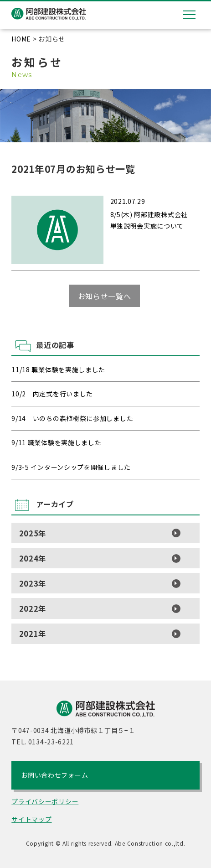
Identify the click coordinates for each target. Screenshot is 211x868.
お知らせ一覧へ (105, 296)
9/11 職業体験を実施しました (56, 442)
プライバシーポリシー (45, 801)
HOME (21, 39)
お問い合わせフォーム (54, 775)
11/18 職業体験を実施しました (58, 369)
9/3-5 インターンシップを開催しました (71, 467)
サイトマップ (31, 819)
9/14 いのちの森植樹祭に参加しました (72, 418)
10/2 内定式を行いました (52, 394)
